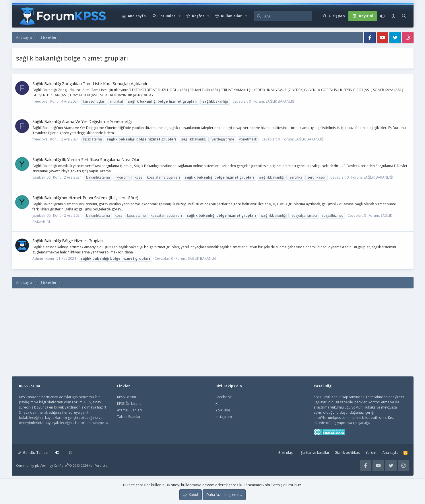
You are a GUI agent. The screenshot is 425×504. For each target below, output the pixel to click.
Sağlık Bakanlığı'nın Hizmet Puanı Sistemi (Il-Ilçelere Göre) (85, 198)
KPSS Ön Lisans (129, 404)
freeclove (40, 101)
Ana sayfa (137, 16)
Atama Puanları (129, 410)
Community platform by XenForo (62, 465)
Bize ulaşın (287, 453)
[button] (180, 16)
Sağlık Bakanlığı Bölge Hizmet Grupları (68, 241)
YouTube (223, 410)
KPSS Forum (127, 397)
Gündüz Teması (33, 453)
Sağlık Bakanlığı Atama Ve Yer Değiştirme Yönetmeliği (82, 121)
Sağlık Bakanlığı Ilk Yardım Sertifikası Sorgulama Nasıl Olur (86, 160)
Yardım (371, 453)
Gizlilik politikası (348, 453)
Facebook (224, 397)
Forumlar (167, 16)
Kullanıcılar (231, 16)
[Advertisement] (116, 329)
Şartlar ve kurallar (315, 453)
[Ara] (288, 16)
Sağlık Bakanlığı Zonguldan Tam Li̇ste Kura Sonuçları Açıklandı (90, 84)
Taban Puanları (129, 417)
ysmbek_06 (41, 177)
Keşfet (198, 16)
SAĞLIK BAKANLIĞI (281, 101)
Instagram (224, 417)
